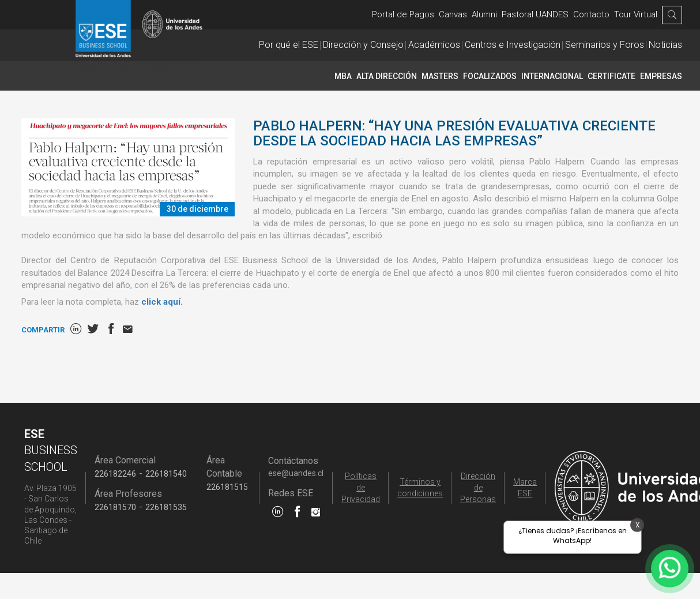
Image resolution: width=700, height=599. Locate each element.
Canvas (453, 14)
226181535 (166, 507)
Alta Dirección (387, 76)
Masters (440, 76)
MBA (343, 76)
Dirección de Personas (478, 488)
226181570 (115, 507)
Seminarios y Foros (605, 45)
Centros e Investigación (513, 45)
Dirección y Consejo (363, 45)
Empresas (661, 76)
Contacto (591, 14)
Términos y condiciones (420, 488)
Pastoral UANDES (535, 14)
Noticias (665, 45)
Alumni (484, 14)
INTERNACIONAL (552, 76)
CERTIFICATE (611, 76)
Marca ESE (525, 488)
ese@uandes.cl (296, 473)
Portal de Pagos (403, 14)
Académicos (434, 45)
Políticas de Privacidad (361, 488)
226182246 (115, 474)
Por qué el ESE (289, 45)
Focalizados (490, 76)
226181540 (166, 474)
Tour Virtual (636, 14)
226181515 (227, 487)
